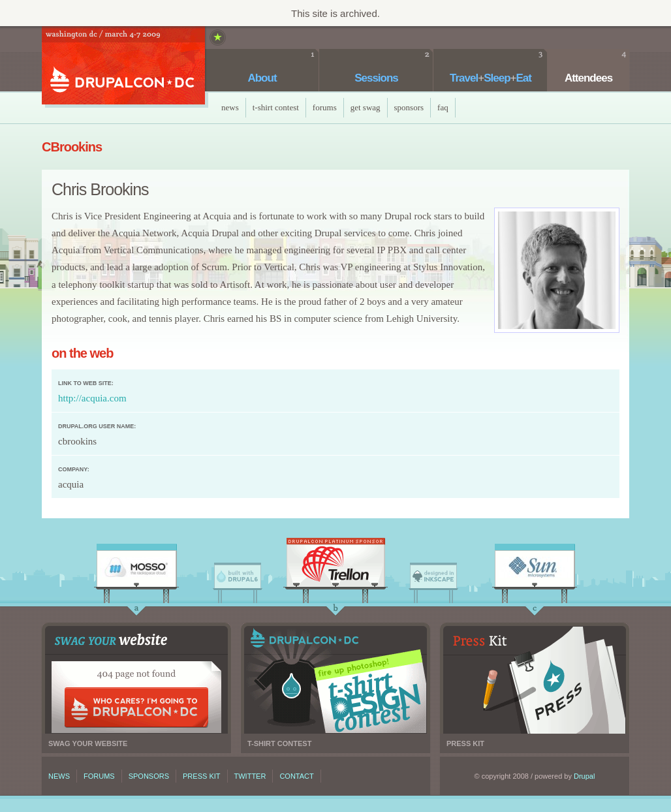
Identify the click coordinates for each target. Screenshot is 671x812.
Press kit (535, 680)
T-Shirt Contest (276, 107)
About (262, 78)
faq (443, 107)
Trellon (335, 566)
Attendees (588, 78)
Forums (325, 107)
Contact (296, 776)
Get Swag (366, 107)
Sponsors (409, 107)
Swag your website (136, 680)
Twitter (250, 776)
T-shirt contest (335, 680)
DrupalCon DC (123, 67)
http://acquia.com (92, 398)
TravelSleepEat (491, 78)
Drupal (584, 776)
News (230, 107)
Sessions (376, 78)
